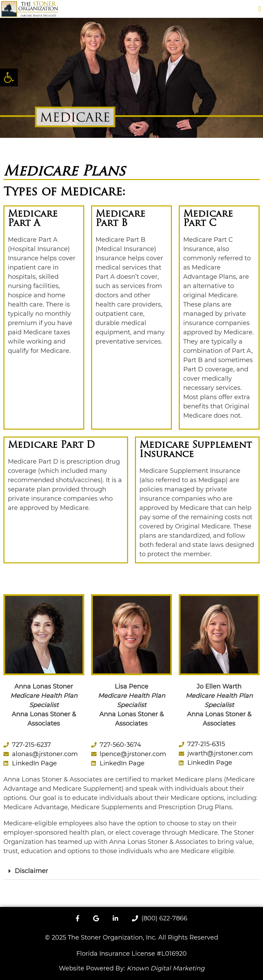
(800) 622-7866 (160, 918)
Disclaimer (31, 871)
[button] (260, 9)
